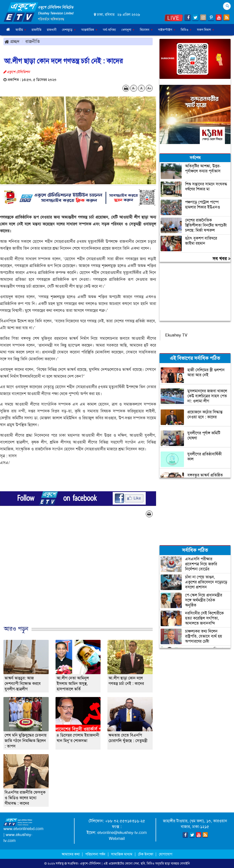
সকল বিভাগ (206, 30)
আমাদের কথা (71, 854)
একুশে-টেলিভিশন (90, 863)
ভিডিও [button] (186, 30)
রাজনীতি (36, 30)
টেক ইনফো (146, 854)
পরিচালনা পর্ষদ (95, 854)
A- (134, 88)
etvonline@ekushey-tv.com (122, 833)
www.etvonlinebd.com (23, 829)
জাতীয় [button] (21, 30)
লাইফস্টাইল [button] (167, 30)
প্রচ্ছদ (12, 41)
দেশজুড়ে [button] (69, 30)
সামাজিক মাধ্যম (122, 854)
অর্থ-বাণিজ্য (109, 30)
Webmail (117, 839)
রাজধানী (52, 30)
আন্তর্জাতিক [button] (89, 30)
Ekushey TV (176, 335)
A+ (149, 88)
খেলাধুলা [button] (128, 30)
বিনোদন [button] (146, 30)
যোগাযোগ (166, 854)
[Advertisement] (78, 576)
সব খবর (222, 259)
